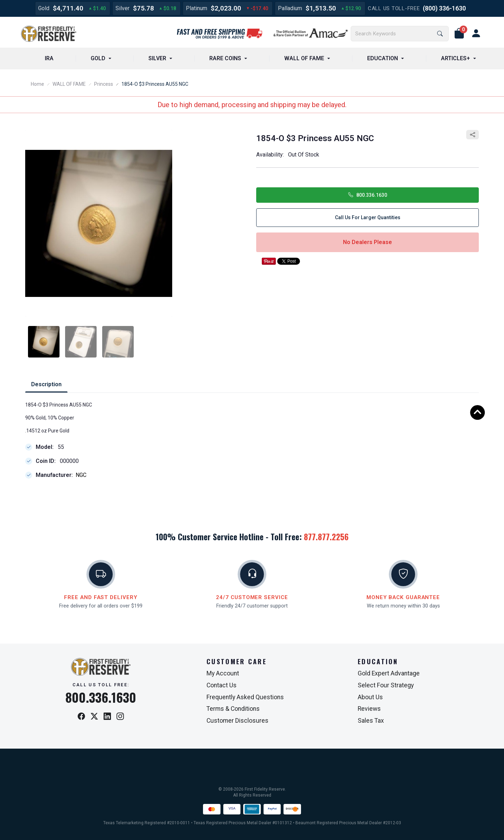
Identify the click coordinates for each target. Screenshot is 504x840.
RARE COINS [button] (225, 58)
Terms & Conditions (233, 709)
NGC (81, 475)
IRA (49, 58)
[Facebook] (81, 717)
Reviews (369, 709)
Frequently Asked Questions (245, 697)
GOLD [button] (98, 58)
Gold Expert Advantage (389, 673)
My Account (223, 673)
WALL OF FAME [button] (304, 58)
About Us (370, 697)
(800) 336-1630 (444, 8)
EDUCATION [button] (383, 58)
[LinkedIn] (107, 717)
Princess (104, 84)
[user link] (476, 34)
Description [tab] (46, 384)
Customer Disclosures (237, 721)
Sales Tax (371, 721)
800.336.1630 (368, 195)
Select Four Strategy (386, 685)
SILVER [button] (157, 58)
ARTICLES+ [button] (456, 58)
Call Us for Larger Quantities (368, 217)
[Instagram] (120, 717)
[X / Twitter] (94, 717)
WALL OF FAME (69, 84)
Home (37, 84)
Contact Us (222, 685)
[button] (459, 34)
